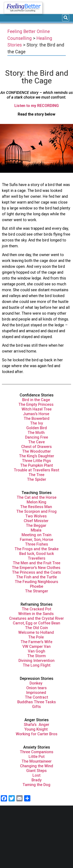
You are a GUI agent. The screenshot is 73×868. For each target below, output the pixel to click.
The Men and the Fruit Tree (37, 563)
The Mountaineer (37, 761)
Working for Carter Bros (37, 734)
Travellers (37, 558)
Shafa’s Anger (36, 725)
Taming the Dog (36, 785)
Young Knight (36, 729)
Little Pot (37, 757)
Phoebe (37, 586)
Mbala (37, 530)
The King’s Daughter (37, 456)
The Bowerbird (37, 418)
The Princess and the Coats (36, 572)
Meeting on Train (36, 535)
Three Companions (37, 752)
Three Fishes (37, 544)
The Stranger (37, 591)
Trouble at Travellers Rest (36, 470)
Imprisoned (37, 693)
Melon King (36, 502)
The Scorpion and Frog (36, 511)
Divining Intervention (36, 661)
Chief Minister (36, 521)
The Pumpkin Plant (37, 465)
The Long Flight (37, 665)
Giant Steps (36, 771)
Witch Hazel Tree (37, 409)
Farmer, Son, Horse (36, 539)
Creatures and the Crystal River (36, 618)
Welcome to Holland (37, 632)
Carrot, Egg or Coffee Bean (36, 623)
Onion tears (36, 688)
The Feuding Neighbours (36, 582)
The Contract (36, 697)
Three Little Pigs (36, 461)
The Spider (37, 479)
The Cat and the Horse (37, 497)
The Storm (36, 656)
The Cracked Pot (36, 609)
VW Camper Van (36, 646)
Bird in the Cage (37, 400)
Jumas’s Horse (37, 414)
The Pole (36, 637)
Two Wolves (36, 516)
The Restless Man (37, 507)
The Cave (36, 442)
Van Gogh (36, 651)
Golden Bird (37, 428)
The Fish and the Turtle (36, 577)
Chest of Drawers (36, 447)
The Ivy (37, 423)
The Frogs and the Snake (37, 549)
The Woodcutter (36, 451)
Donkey (36, 683)
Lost (36, 775)
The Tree (36, 475)
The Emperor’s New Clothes (37, 568)
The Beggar (37, 525)
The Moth (36, 433)
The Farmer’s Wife (36, 642)
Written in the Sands (36, 614)
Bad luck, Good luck (37, 554)
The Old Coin (36, 628)
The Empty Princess (36, 404)
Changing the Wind (37, 766)
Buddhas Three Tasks (37, 702)
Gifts (36, 707)
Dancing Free (37, 437)
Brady (37, 780)
